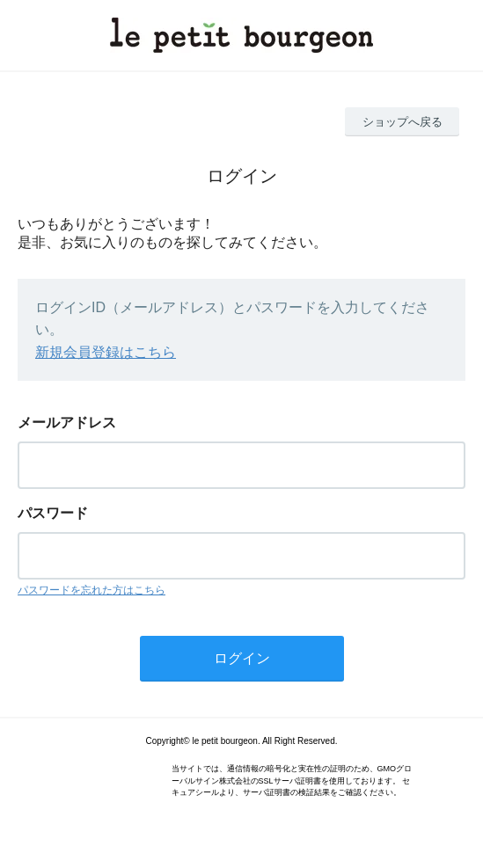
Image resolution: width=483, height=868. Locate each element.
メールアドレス (67, 423)
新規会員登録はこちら (106, 352)
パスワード (53, 513)
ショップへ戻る (402, 122)
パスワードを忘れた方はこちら (91, 590)
